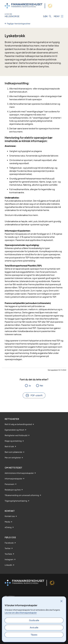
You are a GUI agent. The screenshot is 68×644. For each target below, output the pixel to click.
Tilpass (34, 635)
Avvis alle (34, 627)
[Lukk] (61, 601)
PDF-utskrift (37, 395)
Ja (30, 385)
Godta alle (34, 620)
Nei (41, 385)
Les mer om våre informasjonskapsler (21, 613)
